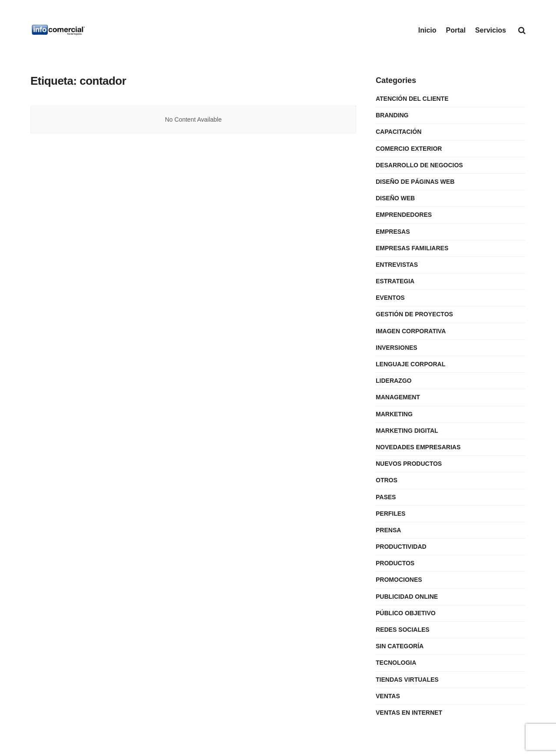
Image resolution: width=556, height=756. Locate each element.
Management (398, 397)
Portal (456, 30)
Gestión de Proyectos (414, 314)
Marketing (394, 414)
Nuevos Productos (409, 464)
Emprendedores (404, 215)
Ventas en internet (409, 713)
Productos (395, 563)
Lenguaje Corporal (410, 364)
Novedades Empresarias (418, 447)
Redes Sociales (403, 630)
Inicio (427, 30)
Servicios (491, 30)
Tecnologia (396, 663)
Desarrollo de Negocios (419, 165)
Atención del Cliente (412, 99)
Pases (386, 497)
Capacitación (399, 132)
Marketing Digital (407, 431)
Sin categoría (400, 646)
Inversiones (397, 348)
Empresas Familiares (412, 248)
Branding (392, 115)
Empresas (393, 232)
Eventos (390, 298)
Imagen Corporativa (411, 331)
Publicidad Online (407, 597)
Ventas (388, 696)
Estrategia (395, 281)
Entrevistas (397, 265)
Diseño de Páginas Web (415, 182)
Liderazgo (394, 381)
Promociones (399, 580)
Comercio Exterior (409, 149)
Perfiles (391, 514)
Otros (387, 480)
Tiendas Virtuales (407, 680)
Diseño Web (395, 198)
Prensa (388, 530)
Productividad (401, 547)
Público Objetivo (406, 613)
